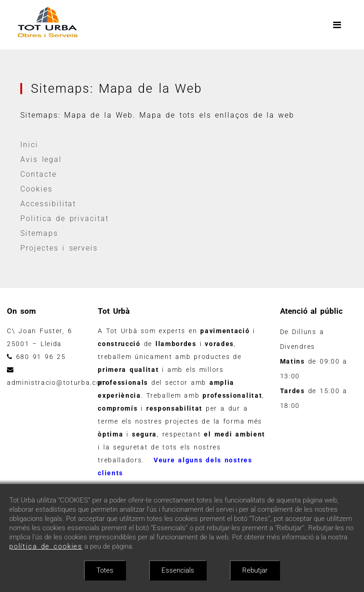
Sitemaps (39, 233)
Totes (105, 570)
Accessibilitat (49, 204)
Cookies (37, 189)
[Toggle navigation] (337, 25)
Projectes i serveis (60, 248)
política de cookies (46, 546)
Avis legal (42, 159)
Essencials (178, 570)
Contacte (39, 174)
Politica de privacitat (65, 218)
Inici (30, 145)
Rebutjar (255, 570)
